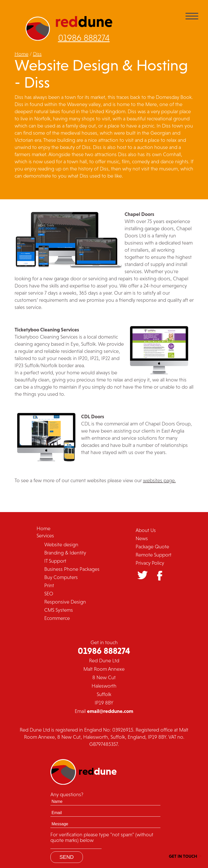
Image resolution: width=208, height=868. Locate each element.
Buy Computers (61, 577)
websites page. (159, 480)
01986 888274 (84, 38)
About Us (146, 530)
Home (21, 54)
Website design (61, 545)
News (142, 538)
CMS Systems (59, 610)
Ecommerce (57, 618)
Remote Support (154, 555)
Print (49, 585)
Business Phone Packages (72, 569)
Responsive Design (65, 602)
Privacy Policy (150, 563)
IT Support (55, 561)
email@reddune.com (110, 711)
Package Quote (152, 547)
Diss (37, 54)
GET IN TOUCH (185, 855)
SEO (49, 594)
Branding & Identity (65, 553)
